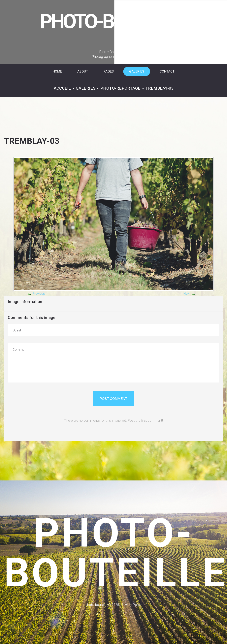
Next (187, 293)
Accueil (62, 88)
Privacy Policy (131, 605)
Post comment (114, 399)
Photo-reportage (120, 88)
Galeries (86, 88)
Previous (39, 293)
